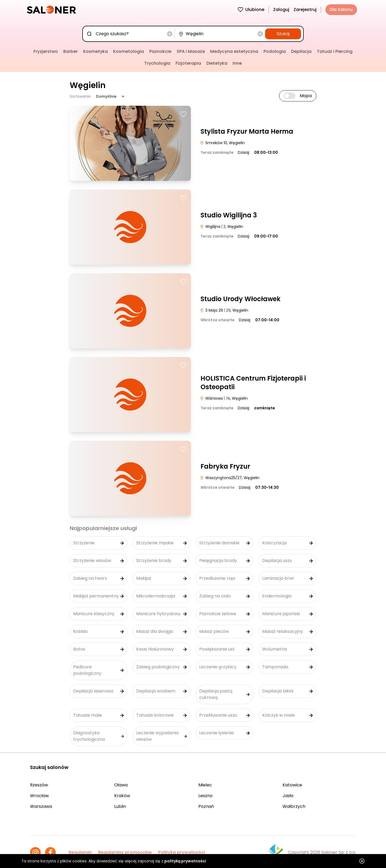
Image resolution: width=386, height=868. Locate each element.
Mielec (205, 785)
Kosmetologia (129, 51)
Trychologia (157, 63)
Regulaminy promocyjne (125, 852)
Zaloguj (281, 10)
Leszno (205, 796)
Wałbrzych (294, 806)
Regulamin (80, 852)
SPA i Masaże (191, 51)
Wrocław (39, 796)
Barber (70, 51)
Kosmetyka (95, 51)
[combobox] (130, 34)
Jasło (288, 796)
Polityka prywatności (181, 852)
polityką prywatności (185, 861)
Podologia (275, 51)
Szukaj (283, 34)
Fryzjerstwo (46, 51)
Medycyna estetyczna (234, 51)
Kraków (122, 796)
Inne (237, 63)
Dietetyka (217, 63)
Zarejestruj (305, 10)
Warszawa (41, 806)
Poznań (206, 806)
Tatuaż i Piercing (335, 51)
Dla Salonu (341, 10)
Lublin (120, 806)
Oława (121, 785)
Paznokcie (160, 51)
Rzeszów (39, 785)
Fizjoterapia (188, 63)
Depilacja (301, 51)
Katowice (292, 785)
